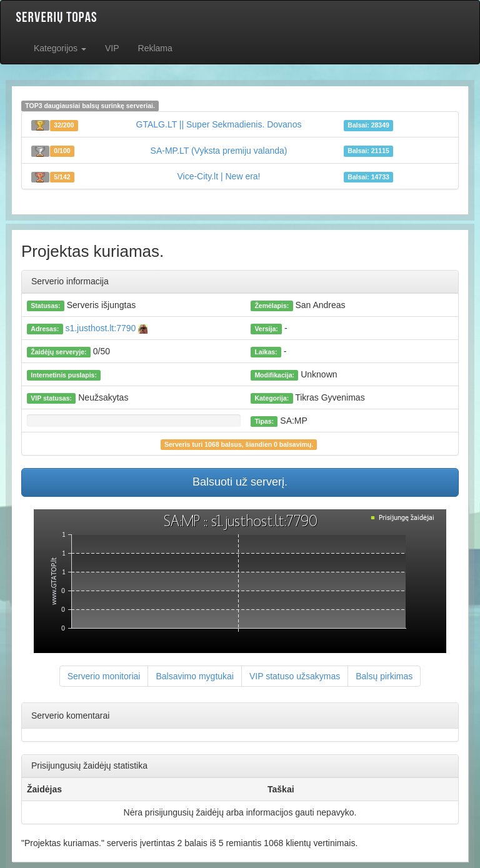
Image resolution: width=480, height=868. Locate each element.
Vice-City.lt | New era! (218, 176)
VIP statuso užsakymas (295, 676)
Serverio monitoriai (104, 676)
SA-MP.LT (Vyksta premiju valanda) (219, 151)
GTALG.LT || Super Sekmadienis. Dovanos (219, 124)
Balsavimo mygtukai (195, 676)
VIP (112, 48)
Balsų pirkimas (384, 676)
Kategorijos (60, 48)
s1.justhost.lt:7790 (106, 328)
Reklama (155, 48)
